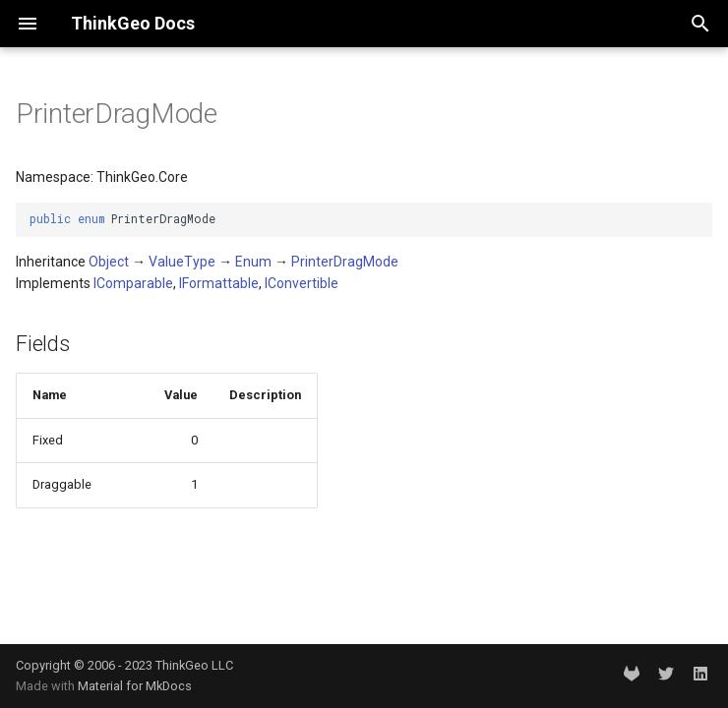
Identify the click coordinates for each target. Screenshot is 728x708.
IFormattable (219, 283)
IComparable (133, 283)
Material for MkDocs (135, 686)
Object (109, 262)
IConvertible (302, 283)
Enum (253, 262)
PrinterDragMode (345, 262)
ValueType (182, 262)
